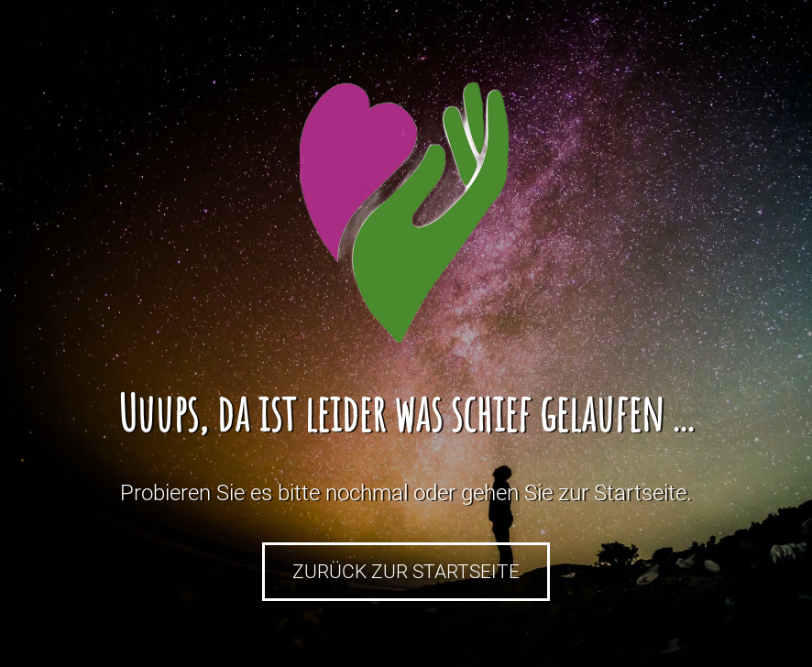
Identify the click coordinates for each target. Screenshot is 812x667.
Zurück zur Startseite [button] (406, 572)
